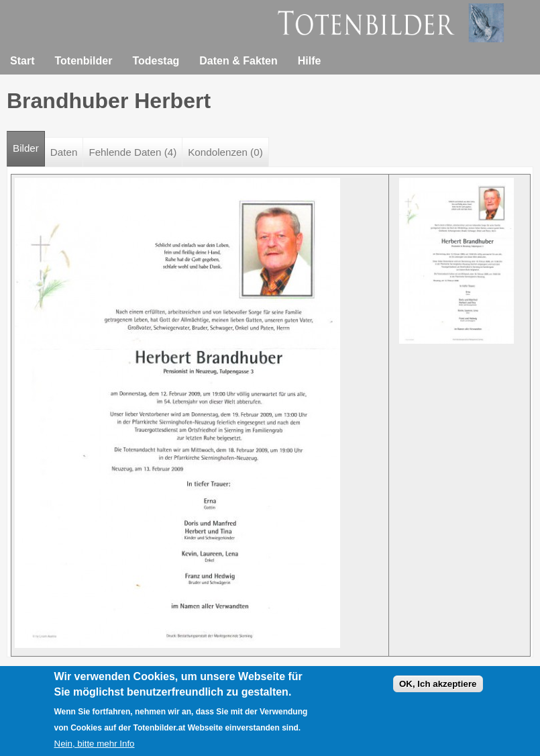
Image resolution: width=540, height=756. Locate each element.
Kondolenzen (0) (225, 152)
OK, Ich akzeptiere (438, 687)
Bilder (29, 143)
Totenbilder (83, 61)
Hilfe (310, 61)
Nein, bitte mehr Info (95, 746)
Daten (64, 152)
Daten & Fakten (238, 61)
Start (22, 61)
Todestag (156, 61)
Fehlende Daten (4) (132, 152)
